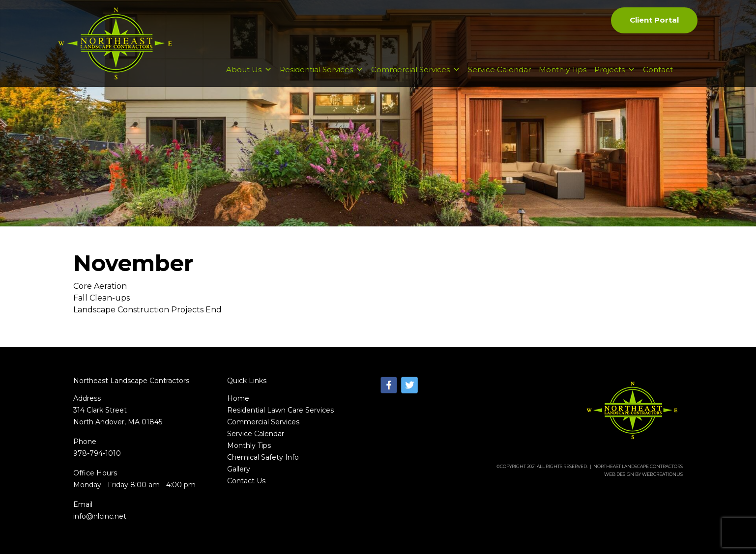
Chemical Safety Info (263, 457)
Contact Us (246, 481)
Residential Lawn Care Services (280, 410)
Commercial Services (416, 69)
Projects (615, 69)
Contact (658, 69)
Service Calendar (499, 69)
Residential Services (321, 69)
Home (238, 398)
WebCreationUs (662, 474)
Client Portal (654, 20)
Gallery (239, 469)
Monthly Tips (563, 69)
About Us (249, 69)
